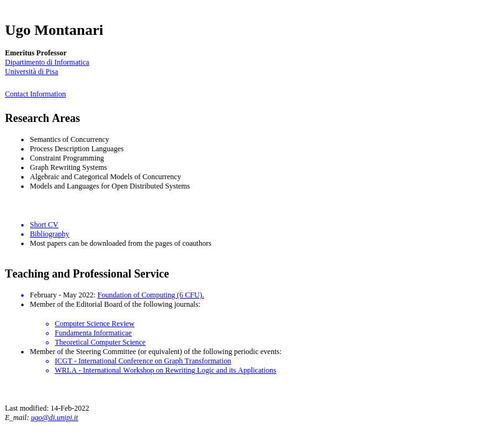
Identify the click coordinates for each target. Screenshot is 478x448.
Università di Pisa (31, 72)
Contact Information (35, 94)
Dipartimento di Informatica (47, 62)
